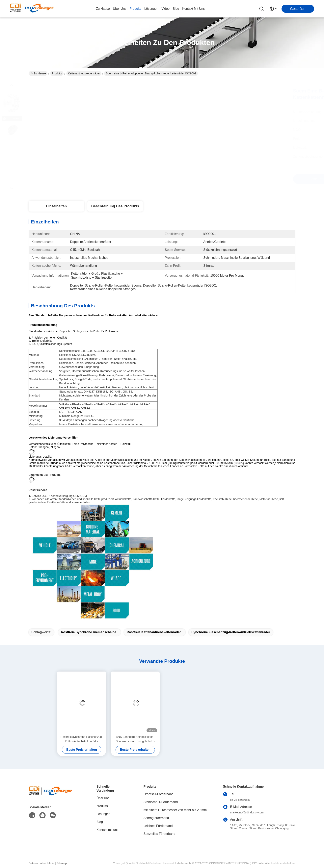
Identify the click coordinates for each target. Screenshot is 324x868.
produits (135, 9)
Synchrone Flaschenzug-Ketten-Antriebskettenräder (231, 632)
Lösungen (103, 814)
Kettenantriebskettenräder (84, 73)
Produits (57, 73)
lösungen (151, 9)
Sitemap (62, 863)
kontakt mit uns (193, 9)
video (165, 9)
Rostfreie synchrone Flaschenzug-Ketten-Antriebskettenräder (82, 739)
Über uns (120, 9)
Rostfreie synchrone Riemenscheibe (89, 632)
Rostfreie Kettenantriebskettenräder (154, 632)
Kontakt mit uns (107, 830)
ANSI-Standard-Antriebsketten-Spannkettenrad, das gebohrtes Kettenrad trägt (135, 739)
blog (176, 9)
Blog (100, 822)
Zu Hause (103, 9)
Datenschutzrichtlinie (41, 863)
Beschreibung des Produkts (115, 206)
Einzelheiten (56, 206)
